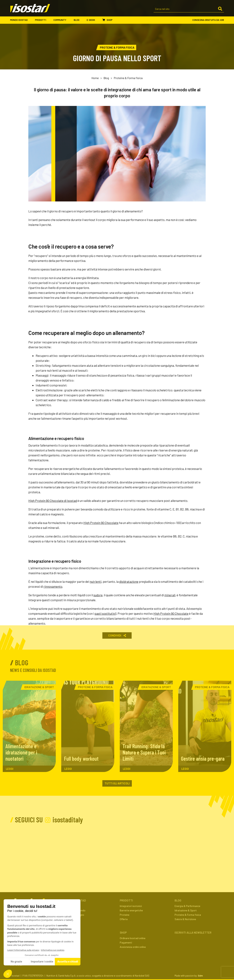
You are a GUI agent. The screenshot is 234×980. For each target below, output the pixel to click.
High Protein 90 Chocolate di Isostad (53, 501)
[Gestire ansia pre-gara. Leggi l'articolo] (205, 726)
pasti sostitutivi (105, 613)
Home (95, 78)
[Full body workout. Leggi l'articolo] (88, 726)
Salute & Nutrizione (185, 919)
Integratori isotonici (131, 906)
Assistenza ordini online (133, 947)
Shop (107, 20)
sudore (98, 595)
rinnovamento (53, 586)
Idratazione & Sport (186, 910)
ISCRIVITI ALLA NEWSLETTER (193, 933)
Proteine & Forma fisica (128, 78)
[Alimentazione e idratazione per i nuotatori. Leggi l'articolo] (29, 726)
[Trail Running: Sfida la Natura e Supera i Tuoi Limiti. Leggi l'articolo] (146, 726)
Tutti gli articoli (117, 783)
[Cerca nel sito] (189, 9)
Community (62, 20)
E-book (93, 20)
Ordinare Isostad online (133, 938)
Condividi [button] (117, 635)
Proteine (124, 915)
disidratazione (129, 581)
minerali (170, 595)
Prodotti (42, 20)
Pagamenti (126, 942)
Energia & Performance (187, 906)
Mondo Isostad (21, 20)
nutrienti (96, 581)
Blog (78, 20)
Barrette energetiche (131, 910)
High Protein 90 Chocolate (101, 523)
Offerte (124, 919)
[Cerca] (220, 9)
